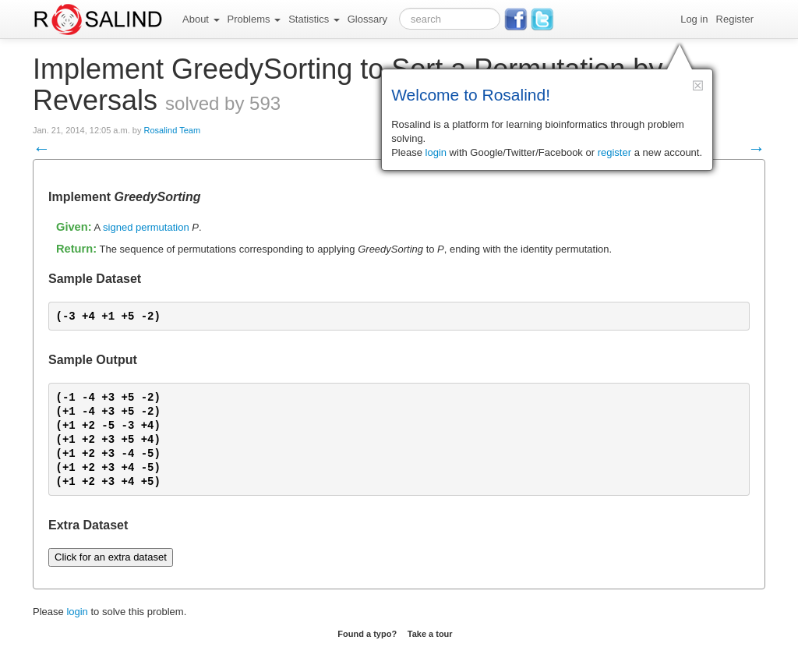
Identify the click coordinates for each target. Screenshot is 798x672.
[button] (698, 85)
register (614, 152)
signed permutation (146, 227)
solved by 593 (223, 103)
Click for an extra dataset (111, 557)
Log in (694, 19)
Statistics (314, 19)
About (201, 19)
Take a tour (430, 634)
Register (735, 19)
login (77, 612)
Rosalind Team (172, 130)
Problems (254, 19)
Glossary (367, 19)
